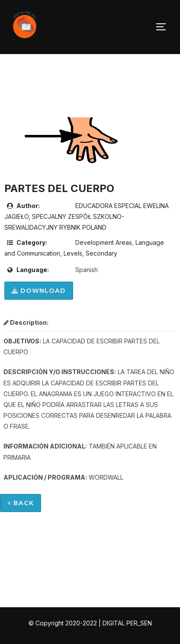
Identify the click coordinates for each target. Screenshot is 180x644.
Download (39, 291)
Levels (73, 253)
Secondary (101, 253)
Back (21, 503)
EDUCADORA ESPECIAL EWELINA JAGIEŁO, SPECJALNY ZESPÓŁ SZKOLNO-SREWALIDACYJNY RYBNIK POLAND (87, 216)
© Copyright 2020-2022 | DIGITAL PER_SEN (90, 623)
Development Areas (104, 242)
